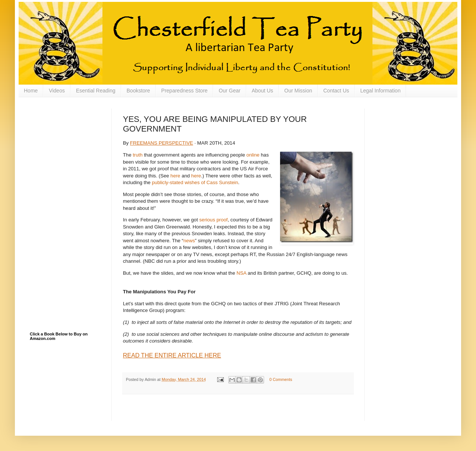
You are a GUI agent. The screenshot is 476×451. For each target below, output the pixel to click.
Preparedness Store (185, 91)
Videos (57, 91)
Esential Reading (96, 91)
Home (31, 91)
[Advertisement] (67, 146)
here (175, 176)
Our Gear (229, 91)
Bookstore (138, 91)
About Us (263, 91)
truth (137, 155)
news (189, 241)
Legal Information (380, 91)
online (253, 155)
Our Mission (298, 91)
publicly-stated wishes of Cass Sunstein (195, 182)
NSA (241, 273)
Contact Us (336, 91)
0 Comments (281, 379)
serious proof (213, 220)
